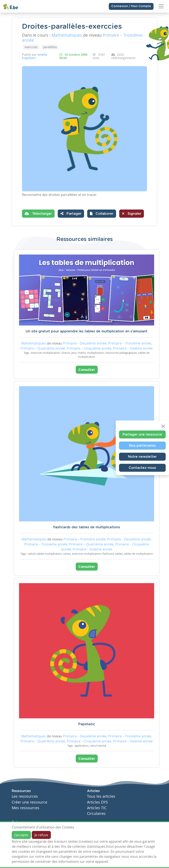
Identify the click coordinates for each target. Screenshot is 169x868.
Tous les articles (101, 796)
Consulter (87, 370)
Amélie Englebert (35, 56)
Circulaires (96, 813)
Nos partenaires (142, 445)
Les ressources (25, 796)
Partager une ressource (142, 434)
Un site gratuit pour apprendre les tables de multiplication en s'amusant (87, 331)
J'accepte (21, 835)
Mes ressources (26, 808)
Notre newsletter (142, 457)
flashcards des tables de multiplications (87, 527)
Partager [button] (71, 213)
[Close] (163, 426)
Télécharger (38, 213)
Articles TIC (97, 808)
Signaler (132, 213)
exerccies (31, 47)
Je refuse (41, 835)
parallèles (50, 47)
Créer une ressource (29, 802)
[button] (102, 214)
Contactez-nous (142, 468)
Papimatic (87, 724)
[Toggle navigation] (161, 6)
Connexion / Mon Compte (131, 6)
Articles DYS (97, 802)
